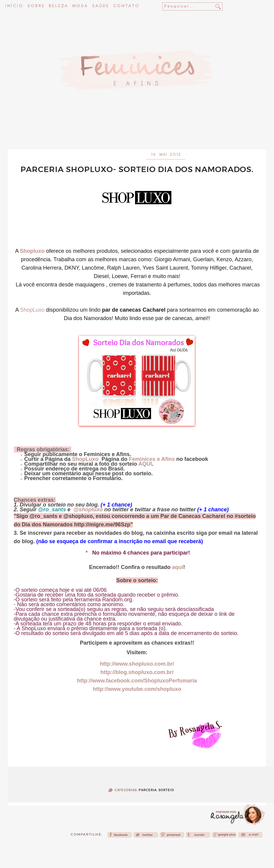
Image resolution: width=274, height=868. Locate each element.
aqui (177, 567)
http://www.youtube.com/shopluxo (137, 689)
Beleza (58, 6)
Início (14, 6)
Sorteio (166, 790)
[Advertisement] (137, 134)
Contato (126, 6)
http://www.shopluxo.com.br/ (137, 664)
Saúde (101, 6)
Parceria (148, 790)
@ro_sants (52, 510)
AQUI (145, 464)
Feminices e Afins (152, 459)
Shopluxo (32, 251)
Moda (80, 6)
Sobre (36, 6)
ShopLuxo (32, 310)
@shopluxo (88, 510)
